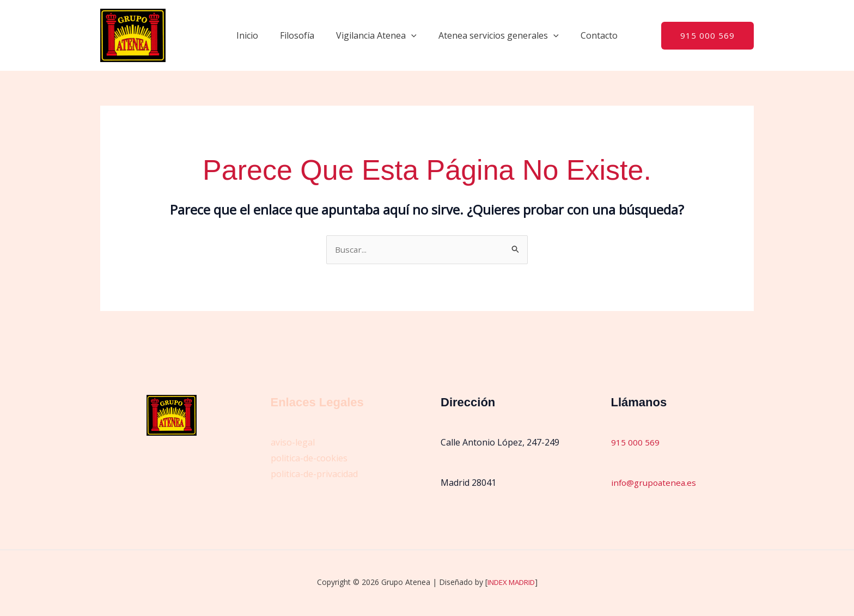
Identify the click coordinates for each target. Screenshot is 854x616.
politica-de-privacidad (314, 474)
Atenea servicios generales (494, 35)
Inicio (256, 35)
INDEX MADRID (511, 583)
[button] (411, 35)
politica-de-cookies (309, 459)
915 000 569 (635, 443)
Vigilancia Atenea (376, 35)
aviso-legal (293, 443)
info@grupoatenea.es (655, 483)
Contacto (590, 35)
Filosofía (301, 35)
